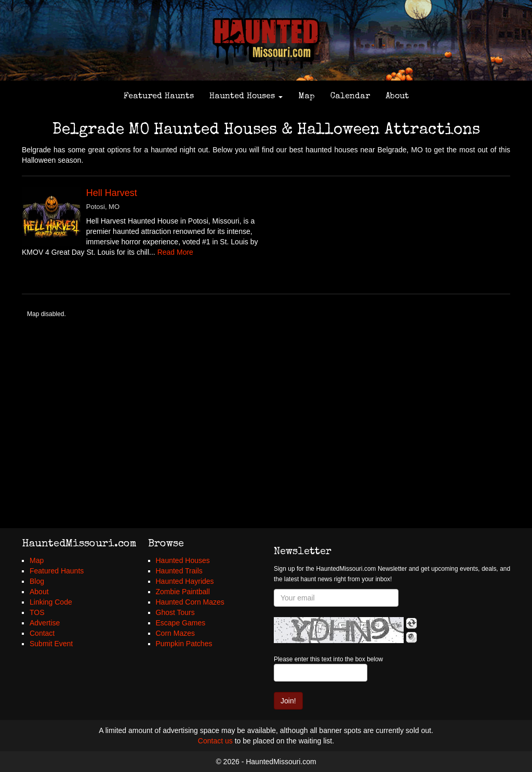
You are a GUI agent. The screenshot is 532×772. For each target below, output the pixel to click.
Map (307, 97)
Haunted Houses (246, 97)
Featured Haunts (159, 97)
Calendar (350, 97)
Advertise (45, 623)
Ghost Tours (175, 612)
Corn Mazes (175, 633)
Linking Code (51, 602)
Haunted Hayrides (185, 581)
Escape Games (181, 623)
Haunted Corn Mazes (190, 602)
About (397, 97)
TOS (37, 612)
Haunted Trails (179, 571)
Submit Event (51, 644)
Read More (175, 252)
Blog (37, 581)
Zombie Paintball (183, 592)
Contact (42, 633)
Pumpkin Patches (184, 644)
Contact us (215, 741)
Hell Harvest (112, 193)
